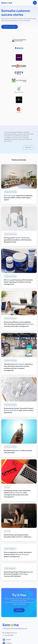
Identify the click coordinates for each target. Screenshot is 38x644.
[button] (35, 3)
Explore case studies (10, 27)
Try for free (19, 610)
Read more (28, 147)
